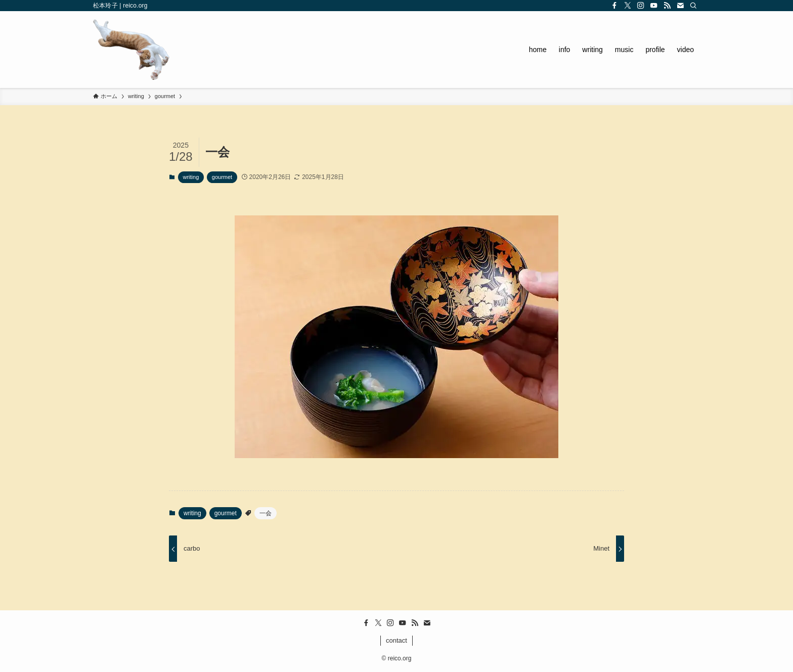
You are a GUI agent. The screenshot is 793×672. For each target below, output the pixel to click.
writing (191, 177)
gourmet (222, 177)
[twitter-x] (628, 6)
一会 (266, 513)
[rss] (667, 6)
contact (396, 640)
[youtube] (654, 6)
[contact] (680, 6)
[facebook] (614, 6)
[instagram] (641, 6)
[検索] (693, 6)
